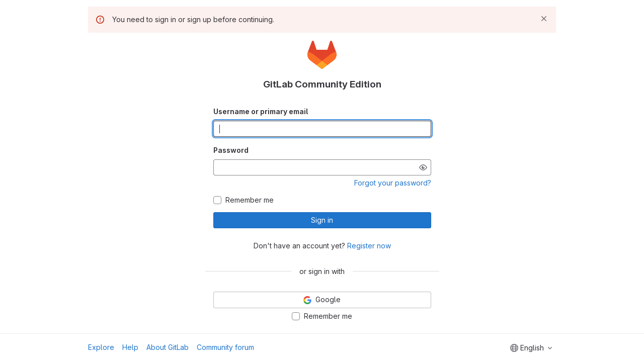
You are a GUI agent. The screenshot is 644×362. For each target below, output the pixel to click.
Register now (369, 246)
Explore (101, 347)
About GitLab (168, 347)
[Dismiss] (544, 19)
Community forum (225, 347)
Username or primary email (261, 111)
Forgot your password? (393, 183)
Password (231, 150)
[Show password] (423, 167)
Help (130, 347)
